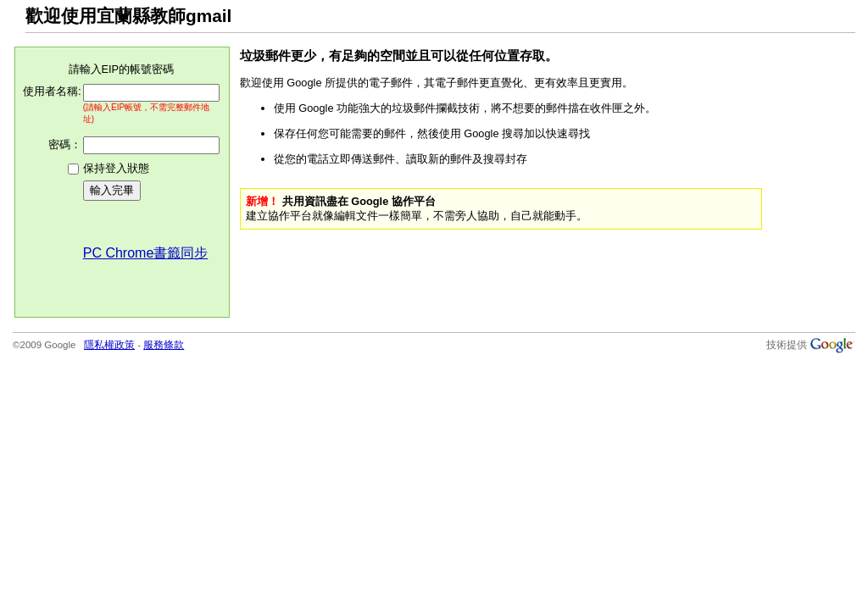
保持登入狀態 (116, 168)
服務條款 (164, 345)
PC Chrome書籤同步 (146, 253)
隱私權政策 (109, 345)
